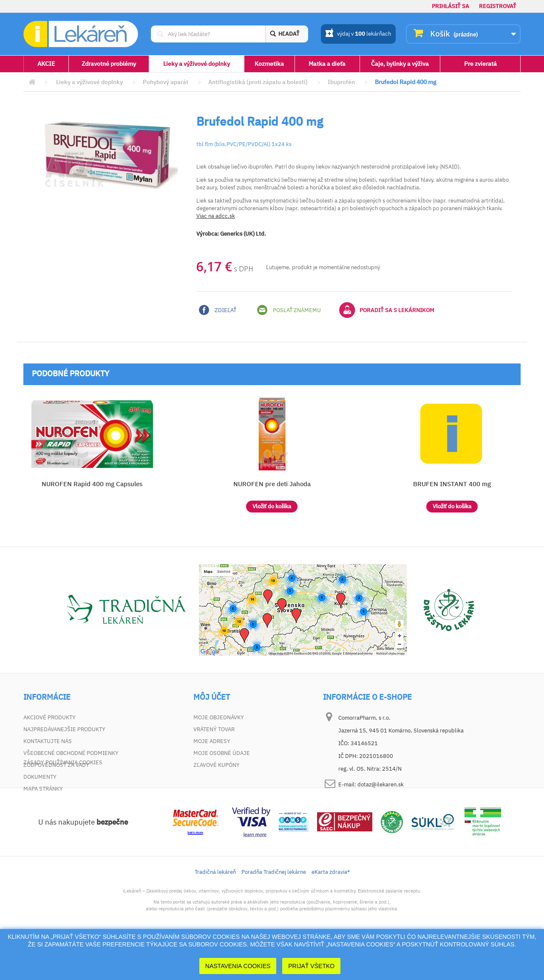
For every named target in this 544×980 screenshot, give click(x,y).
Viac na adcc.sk (216, 216)
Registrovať (498, 6)
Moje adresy (212, 741)
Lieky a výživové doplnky (197, 64)
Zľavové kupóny (217, 765)
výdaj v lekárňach (358, 34)
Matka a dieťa (327, 64)
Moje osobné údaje (222, 753)
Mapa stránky (43, 789)
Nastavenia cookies (238, 966)
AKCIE (46, 64)
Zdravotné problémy (109, 64)
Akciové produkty (50, 717)
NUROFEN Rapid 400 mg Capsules (92, 484)
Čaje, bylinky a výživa (400, 64)
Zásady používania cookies (63, 801)
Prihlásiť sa (450, 6)
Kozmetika (269, 64)
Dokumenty (40, 777)
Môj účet (212, 697)
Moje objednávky (219, 717)
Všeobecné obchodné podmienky (71, 753)
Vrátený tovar (214, 729)
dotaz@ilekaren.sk (381, 784)
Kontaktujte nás (48, 741)
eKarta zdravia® (331, 910)
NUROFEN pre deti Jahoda (272, 484)
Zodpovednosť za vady (56, 765)
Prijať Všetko (311, 966)
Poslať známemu (289, 310)
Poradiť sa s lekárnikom (387, 310)
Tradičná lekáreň (215, 910)
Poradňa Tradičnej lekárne (274, 910)
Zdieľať (218, 310)
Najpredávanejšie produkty (64, 729)
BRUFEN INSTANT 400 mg (452, 484)
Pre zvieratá (480, 64)
